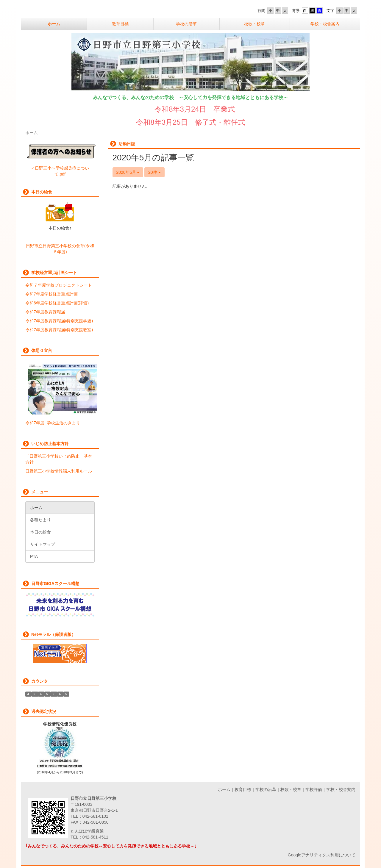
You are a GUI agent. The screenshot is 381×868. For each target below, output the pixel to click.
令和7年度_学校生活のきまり (53, 423)
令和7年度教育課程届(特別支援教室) (59, 330)
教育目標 (243, 789)
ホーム (224, 789)
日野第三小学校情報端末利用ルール (59, 471)
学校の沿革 (266, 789)
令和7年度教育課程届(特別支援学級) (59, 321)
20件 (154, 172)
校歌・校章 (291, 789)
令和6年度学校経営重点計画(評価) (57, 303)
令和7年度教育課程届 (45, 312)
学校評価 (314, 789)
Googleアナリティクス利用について (322, 855)
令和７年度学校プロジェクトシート (59, 285)
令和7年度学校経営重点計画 (51, 294)
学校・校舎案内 (341, 789)
